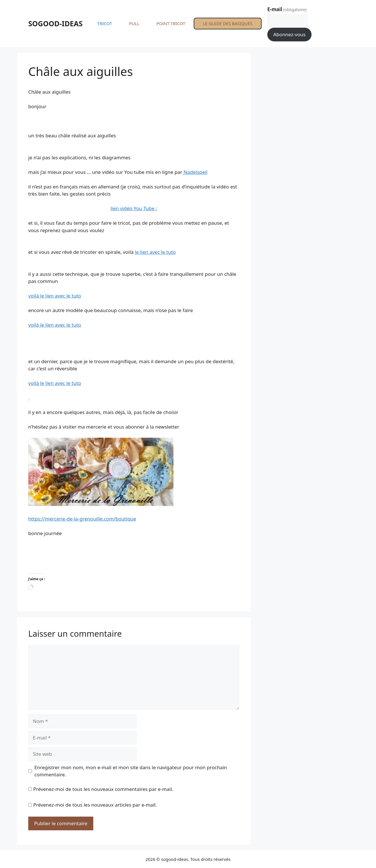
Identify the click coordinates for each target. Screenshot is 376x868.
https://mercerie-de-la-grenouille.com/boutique (82, 519)
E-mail (287, 9)
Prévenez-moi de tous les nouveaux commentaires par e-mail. (103, 789)
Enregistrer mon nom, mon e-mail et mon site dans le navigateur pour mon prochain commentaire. (131, 771)
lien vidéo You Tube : (134, 208)
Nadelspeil (195, 172)
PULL (134, 23)
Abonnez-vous (289, 34)
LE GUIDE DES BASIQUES (228, 23)
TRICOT (105, 23)
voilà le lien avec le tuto (55, 296)
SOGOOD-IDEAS (55, 23)
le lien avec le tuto (155, 252)
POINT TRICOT (171, 23)
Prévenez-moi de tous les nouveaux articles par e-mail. (95, 805)
